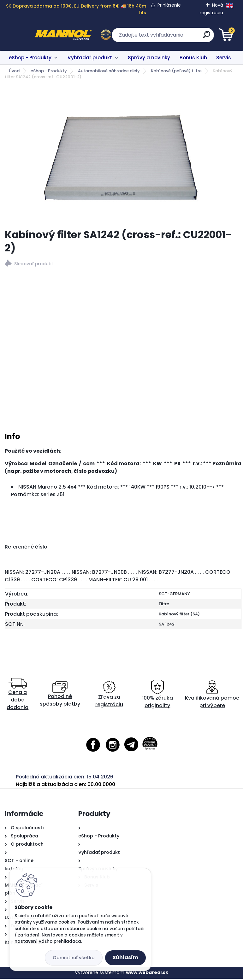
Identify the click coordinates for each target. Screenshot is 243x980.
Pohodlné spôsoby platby (60, 696)
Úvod (14, 71)
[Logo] (43, 35)
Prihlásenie (169, 5)
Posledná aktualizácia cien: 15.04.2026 (65, 778)
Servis (224, 58)
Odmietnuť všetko (74, 958)
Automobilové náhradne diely (109, 71)
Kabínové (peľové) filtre (176, 71)
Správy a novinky (149, 58)
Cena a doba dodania (18, 696)
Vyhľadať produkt (90, 58)
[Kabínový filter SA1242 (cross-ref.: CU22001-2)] (121, 156)
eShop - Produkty (30, 58)
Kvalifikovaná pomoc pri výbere (212, 696)
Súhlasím (125, 957)
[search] (197, 37)
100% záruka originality (157, 696)
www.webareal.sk (147, 974)
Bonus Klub (193, 58)
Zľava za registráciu (109, 696)
